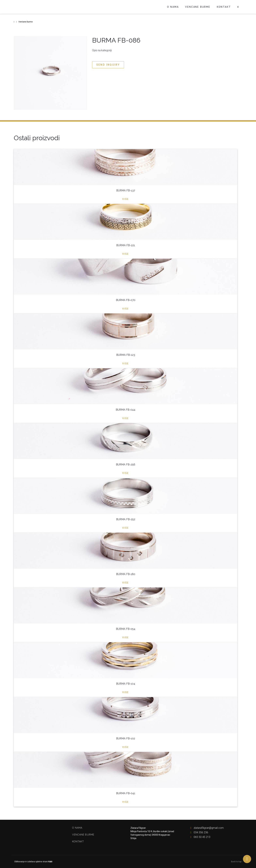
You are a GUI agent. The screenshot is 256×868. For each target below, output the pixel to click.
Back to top (237, 862)
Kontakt (224, 7)
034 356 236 (199, 832)
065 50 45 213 (200, 837)
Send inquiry (108, 65)
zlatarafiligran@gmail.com (206, 828)
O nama (173, 7)
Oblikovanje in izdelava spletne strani (33, 862)
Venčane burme (198, 7)
